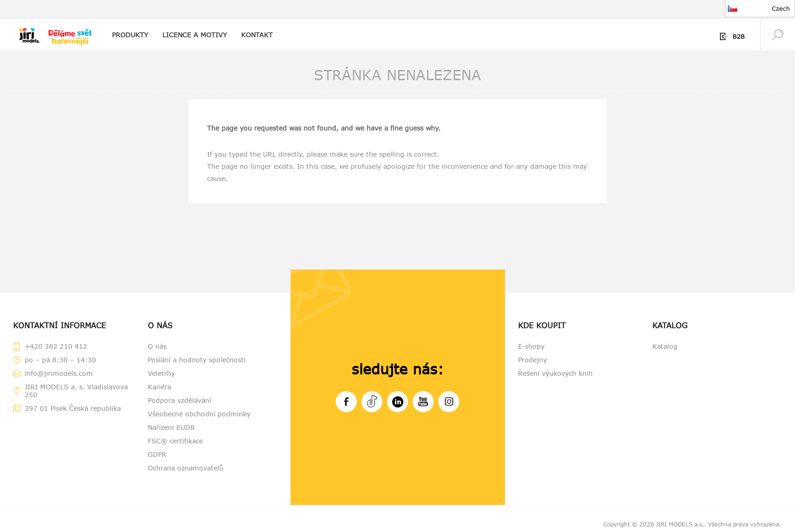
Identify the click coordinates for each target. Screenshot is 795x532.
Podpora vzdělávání (180, 400)
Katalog (665, 346)
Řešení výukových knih (555, 373)
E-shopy (531, 346)
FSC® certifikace (175, 441)
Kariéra (159, 387)
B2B (739, 36)
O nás (157, 346)
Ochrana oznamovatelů (186, 468)
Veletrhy (161, 373)
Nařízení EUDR (171, 427)
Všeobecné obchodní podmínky (199, 414)
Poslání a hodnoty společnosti (197, 360)
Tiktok (372, 400)
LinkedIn (398, 400)
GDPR (157, 454)
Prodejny (532, 360)
